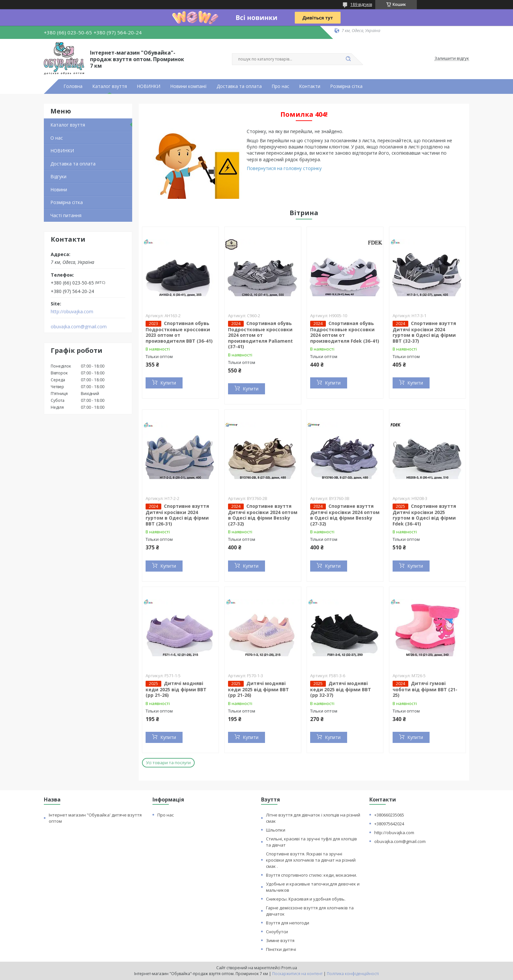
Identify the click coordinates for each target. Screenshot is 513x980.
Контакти (310, 86)
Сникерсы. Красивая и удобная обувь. (306, 899)
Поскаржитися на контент (297, 974)
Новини (59, 189)
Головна (73, 86)
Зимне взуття (280, 940)
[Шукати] (348, 59)
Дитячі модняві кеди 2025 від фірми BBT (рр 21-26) (176, 689)
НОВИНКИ (149, 86)
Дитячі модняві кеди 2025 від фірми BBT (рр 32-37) (341, 689)
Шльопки (276, 830)
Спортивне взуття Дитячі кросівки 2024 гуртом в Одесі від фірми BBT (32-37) (424, 332)
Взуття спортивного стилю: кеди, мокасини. (311, 875)
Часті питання (66, 215)
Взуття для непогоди (288, 923)
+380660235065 (389, 815)
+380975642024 (389, 824)
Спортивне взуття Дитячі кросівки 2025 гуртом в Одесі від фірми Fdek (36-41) (424, 515)
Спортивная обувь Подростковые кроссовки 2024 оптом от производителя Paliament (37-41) (260, 335)
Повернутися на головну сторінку (284, 168)
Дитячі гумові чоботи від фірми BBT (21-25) (425, 689)
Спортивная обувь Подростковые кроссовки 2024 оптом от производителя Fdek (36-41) (345, 332)
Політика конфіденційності (353, 974)
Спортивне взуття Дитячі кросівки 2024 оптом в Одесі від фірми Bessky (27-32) (263, 515)
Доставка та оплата (239, 86)
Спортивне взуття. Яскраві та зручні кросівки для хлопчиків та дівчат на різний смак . (311, 860)
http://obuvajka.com (72, 312)
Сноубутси (277, 932)
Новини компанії (188, 86)
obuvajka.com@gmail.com (79, 327)
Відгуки (58, 176)
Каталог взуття (110, 86)
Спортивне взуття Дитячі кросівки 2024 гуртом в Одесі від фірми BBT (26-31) (177, 515)
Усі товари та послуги (168, 763)
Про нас (280, 86)
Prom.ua (289, 968)
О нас (57, 138)
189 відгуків (361, 4)
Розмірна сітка (346, 86)
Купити (168, 383)
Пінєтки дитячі (281, 949)
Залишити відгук (452, 59)
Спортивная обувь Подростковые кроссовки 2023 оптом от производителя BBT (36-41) (179, 332)
